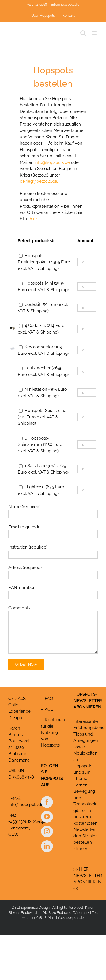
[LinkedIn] (47, 846)
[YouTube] (47, 817)
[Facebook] (47, 802)
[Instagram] (47, 831)
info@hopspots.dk (65, 5)
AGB (49, 709)
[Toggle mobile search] (83, 33)
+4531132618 (20, 822)
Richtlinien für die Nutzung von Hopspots (53, 732)
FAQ (49, 699)
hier (33, 219)
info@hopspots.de (52, 162)
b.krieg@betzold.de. (39, 181)
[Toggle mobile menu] (95, 33)
